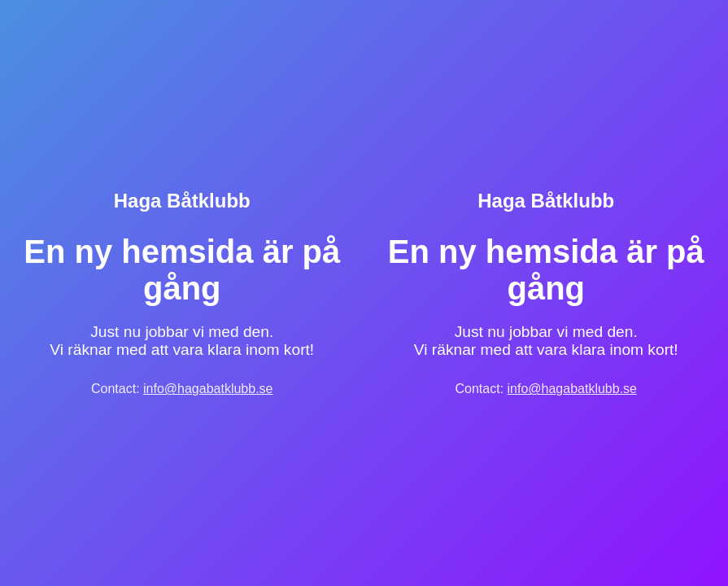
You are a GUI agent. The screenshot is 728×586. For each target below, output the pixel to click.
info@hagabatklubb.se (208, 389)
